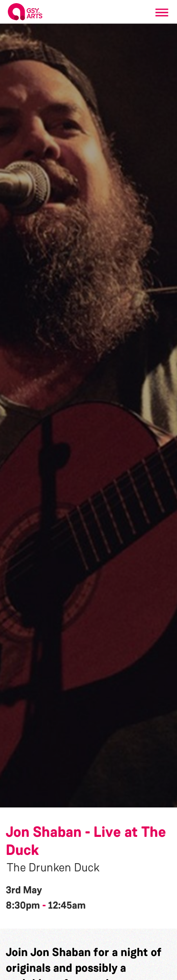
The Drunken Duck (53, 867)
